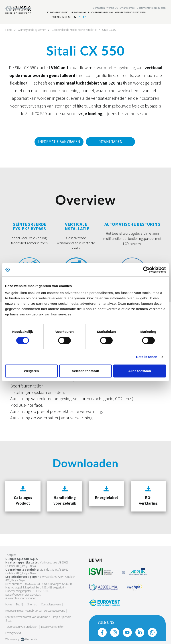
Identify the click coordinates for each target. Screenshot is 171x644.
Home (9, 30)
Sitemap (32, 604)
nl (82, 17)
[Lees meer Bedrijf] (20, 604)
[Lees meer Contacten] (99, 8)
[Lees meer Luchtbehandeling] (101, 13)
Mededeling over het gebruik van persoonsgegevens (35, 610)
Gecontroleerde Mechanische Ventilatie (80, 30)
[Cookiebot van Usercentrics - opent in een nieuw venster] (146, 270)
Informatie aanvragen (57, 142)
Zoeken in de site (64, 17)
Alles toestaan (140, 371)
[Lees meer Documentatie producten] (151, 8)
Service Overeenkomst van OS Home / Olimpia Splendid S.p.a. (38, 618)
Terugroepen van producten (21, 626)
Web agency (12, 639)
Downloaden (110, 142)
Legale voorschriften (53, 626)
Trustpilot (11, 555)
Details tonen (147, 357)
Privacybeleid (13, 633)
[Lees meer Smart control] (127, 8)
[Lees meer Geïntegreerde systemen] (131, 13)
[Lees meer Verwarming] (78, 13)
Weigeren (31, 371)
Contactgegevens (51, 604)
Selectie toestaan (86, 371)
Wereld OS (112, 8)
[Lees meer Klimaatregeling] (58, 13)
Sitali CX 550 (118, 30)
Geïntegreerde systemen (34, 30)
